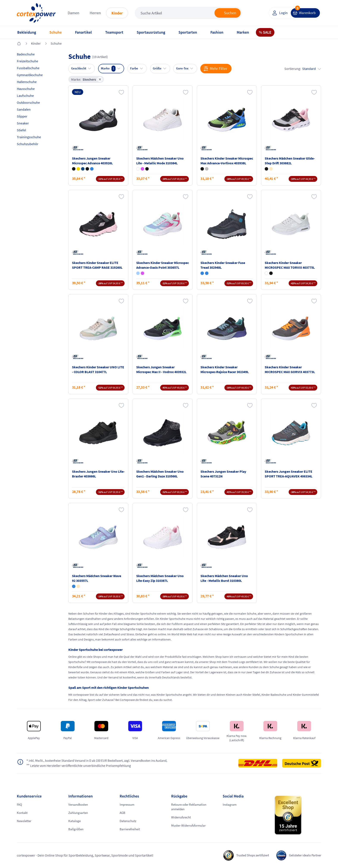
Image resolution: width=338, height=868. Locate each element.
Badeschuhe (26, 54)
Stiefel (21, 130)
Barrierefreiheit (131, 829)
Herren (95, 13)
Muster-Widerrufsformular (190, 826)
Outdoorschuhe (28, 102)
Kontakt (23, 813)
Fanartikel (83, 32)
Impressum (128, 805)
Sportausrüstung (151, 32)
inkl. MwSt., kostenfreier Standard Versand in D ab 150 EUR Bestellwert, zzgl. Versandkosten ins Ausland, (103, 761)
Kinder (117, 13)
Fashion (217, 32)
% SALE (265, 32)
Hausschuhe (26, 89)
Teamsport (114, 32)
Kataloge (75, 821)
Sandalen (24, 109)
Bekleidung (27, 32)
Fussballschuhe (28, 68)
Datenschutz (129, 821)
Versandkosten (79, 805)
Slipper (22, 116)
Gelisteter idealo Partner (304, 855)
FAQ (20, 805)
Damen (74, 13)
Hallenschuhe (27, 82)
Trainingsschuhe (29, 137)
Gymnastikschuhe (30, 75)
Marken (243, 32)
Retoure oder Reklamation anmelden (190, 807)
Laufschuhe (25, 96)
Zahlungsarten (79, 813)
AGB (123, 813)
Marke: (87, 79)
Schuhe (56, 32)
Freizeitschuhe (27, 61)
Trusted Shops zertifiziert (248, 855)
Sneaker (23, 123)
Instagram (230, 805)
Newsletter (25, 821)
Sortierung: (303, 69)
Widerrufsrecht (182, 818)
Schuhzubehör (28, 144)
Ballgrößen (76, 829)
